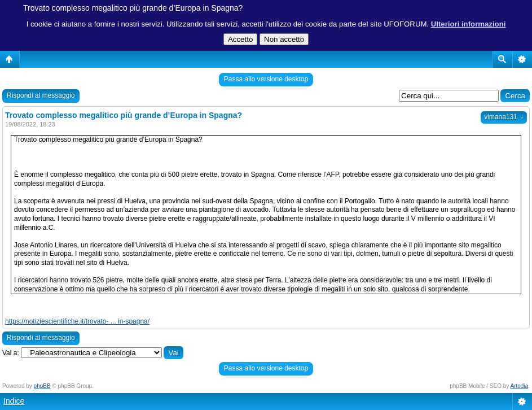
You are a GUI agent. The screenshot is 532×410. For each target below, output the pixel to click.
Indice (14, 401)
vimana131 (504, 117)
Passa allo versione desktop (266, 79)
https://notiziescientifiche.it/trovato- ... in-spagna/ (77, 321)
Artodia (520, 386)
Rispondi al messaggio (41, 95)
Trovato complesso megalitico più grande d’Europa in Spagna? (133, 8)
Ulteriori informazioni (469, 24)
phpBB (42, 386)
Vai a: (11, 353)
